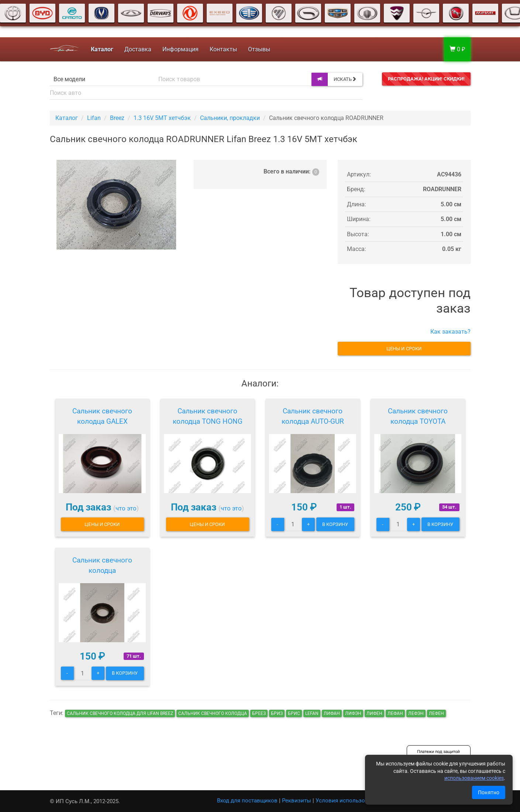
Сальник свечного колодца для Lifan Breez (120, 713)
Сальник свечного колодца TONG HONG (208, 416)
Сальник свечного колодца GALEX (102, 416)
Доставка (138, 49)
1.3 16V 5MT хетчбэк (162, 118)
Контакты (223, 49)
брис (294, 713)
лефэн (416, 713)
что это (126, 508)
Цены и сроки (404, 349)
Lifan (94, 118)
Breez (117, 118)
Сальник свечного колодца (102, 565)
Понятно (489, 792)
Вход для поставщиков (247, 801)
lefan (312, 713)
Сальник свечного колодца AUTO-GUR (313, 416)
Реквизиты (297, 801)
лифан (332, 713)
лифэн (353, 713)
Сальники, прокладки (230, 118)
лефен (436, 713)
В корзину (335, 524)
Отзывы (259, 49)
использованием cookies (474, 778)
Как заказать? (450, 332)
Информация (180, 49)
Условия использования (348, 801)
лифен (374, 713)
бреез (259, 713)
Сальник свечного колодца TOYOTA (418, 416)
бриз (277, 713)
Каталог (67, 118)
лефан (395, 713)
